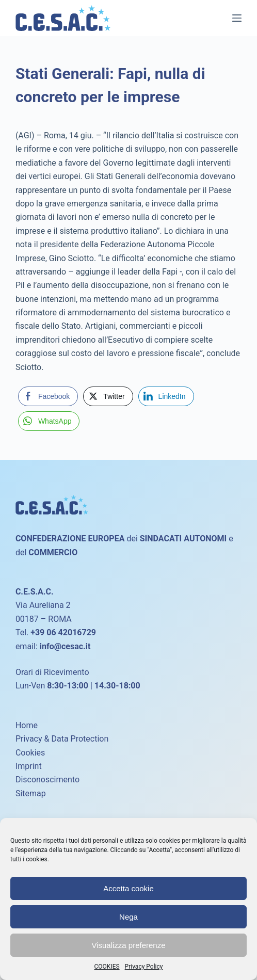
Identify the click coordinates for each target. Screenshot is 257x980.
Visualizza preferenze (128, 945)
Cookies (30, 753)
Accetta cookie (128, 888)
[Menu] (237, 18)
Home (27, 725)
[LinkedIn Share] (166, 396)
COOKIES (107, 967)
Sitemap (31, 793)
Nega (128, 917)
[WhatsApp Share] (49, 421)
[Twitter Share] (108, 396)
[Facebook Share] (48, 396)
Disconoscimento (47, 780)
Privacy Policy (144, 967)
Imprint (29, 766)
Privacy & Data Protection (62, 739)
